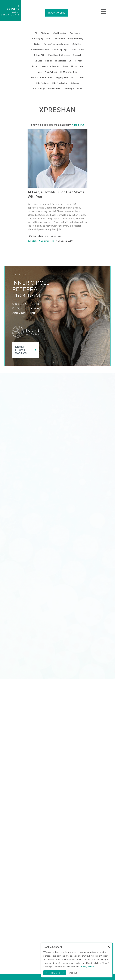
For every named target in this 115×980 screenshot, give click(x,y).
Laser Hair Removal (50, 66)
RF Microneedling (69, 72)
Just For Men (76, 61)
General (77, 55)
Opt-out (73, 973)
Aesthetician (60, 33)
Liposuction (77, 66)
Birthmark (60, 38)
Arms (49, 38)
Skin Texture (42, 83)
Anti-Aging (38, 38)
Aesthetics (75, 33)
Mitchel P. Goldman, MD (42, 241)
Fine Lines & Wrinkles (59, 55)
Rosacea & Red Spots (42, 77)
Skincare (75, 83)
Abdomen (45, 33)
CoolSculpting (59, 50)
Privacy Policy (87, 967)
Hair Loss (37, 61)
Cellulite (77, 44)
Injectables (61, 61)
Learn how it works (21, 350)
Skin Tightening (60, 83)
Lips (40, 72)
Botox (37, 44)
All (36, 33)
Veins (80, 88)
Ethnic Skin (40, 55)
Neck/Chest (51, 72)
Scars (74, 77)
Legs (66, 66)
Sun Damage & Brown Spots (46, 88)
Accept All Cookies (55, 973)
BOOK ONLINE (57, 13)
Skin (82, 77)
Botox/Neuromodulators (56, 44)
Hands (49, 61)
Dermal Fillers (77, 50)
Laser (35, 66)
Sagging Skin (62, 77)
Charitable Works (40, 50)
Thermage (69, 88)
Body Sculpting (76, 38)
